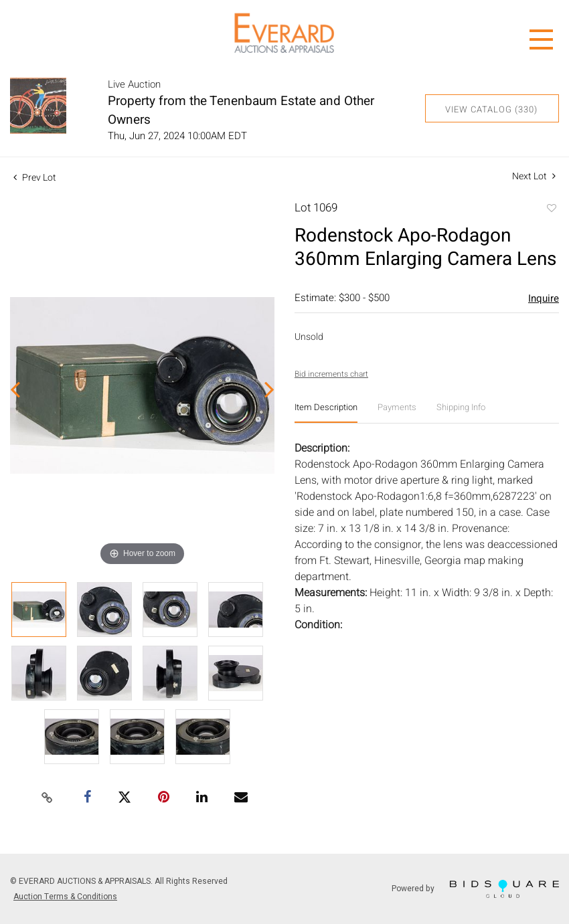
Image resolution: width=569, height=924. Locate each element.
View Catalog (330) (491, 109)
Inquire (544, 298)
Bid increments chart (331, 374)
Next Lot (534, 176)
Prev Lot (35, 178)
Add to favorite (551, 209)
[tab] (326, 412)
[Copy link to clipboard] (47, 798)
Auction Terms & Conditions (65, 897)
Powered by (475, 889)
